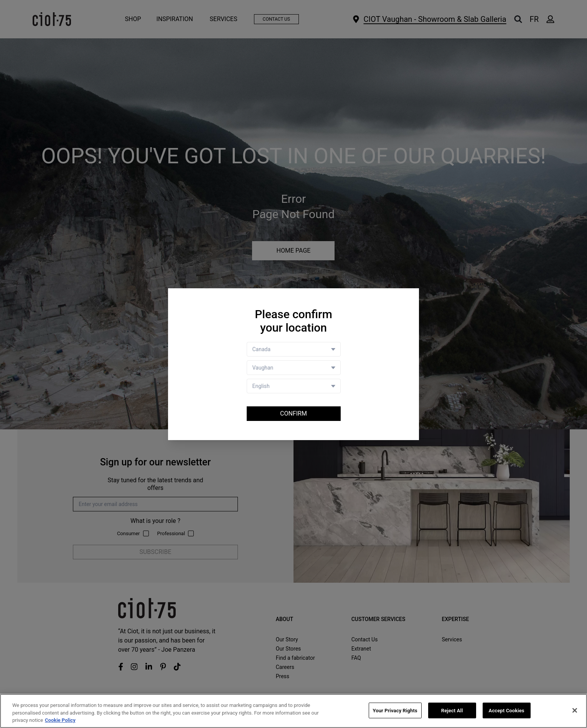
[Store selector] (294, 368)
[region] (293, 711)
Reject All (452, 710)
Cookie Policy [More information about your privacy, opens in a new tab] (60, 720)
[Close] (575, 710)
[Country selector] (294, 349)
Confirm (293, 413)
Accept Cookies (507, 710)
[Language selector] (294, 386)
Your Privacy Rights (395, 710)
